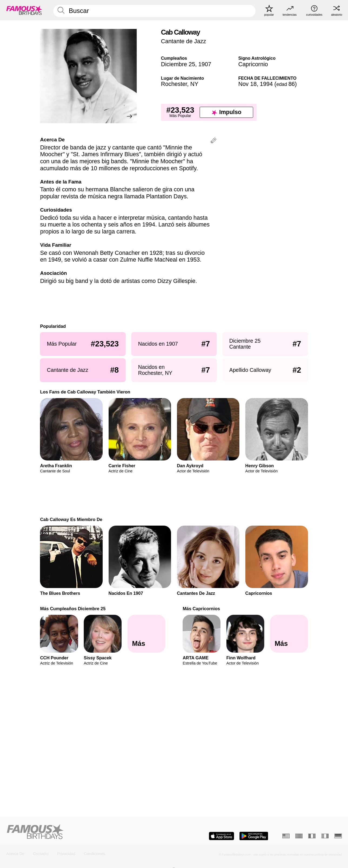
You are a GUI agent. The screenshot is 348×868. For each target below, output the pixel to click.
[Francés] (312, 836)
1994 (266, 84)
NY (194, 84)
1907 (205, 64)
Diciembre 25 (178, 64)
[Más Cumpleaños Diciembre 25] (146, 634)
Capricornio (253, 64)
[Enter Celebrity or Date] (154, 11)
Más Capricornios (201, 609)
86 (286, 84)
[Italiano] (325, 836)
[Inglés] (286, 836)
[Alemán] (338, 836)
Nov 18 (247, 84)
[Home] (89, 832)
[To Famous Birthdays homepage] (24, 10)
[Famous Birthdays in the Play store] (254, 836)
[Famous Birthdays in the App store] (222, 836)
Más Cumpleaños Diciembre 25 (73, 609)
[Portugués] (299, 836)
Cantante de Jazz (184, 41)
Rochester (174, 84)
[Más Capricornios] (289, 634)
